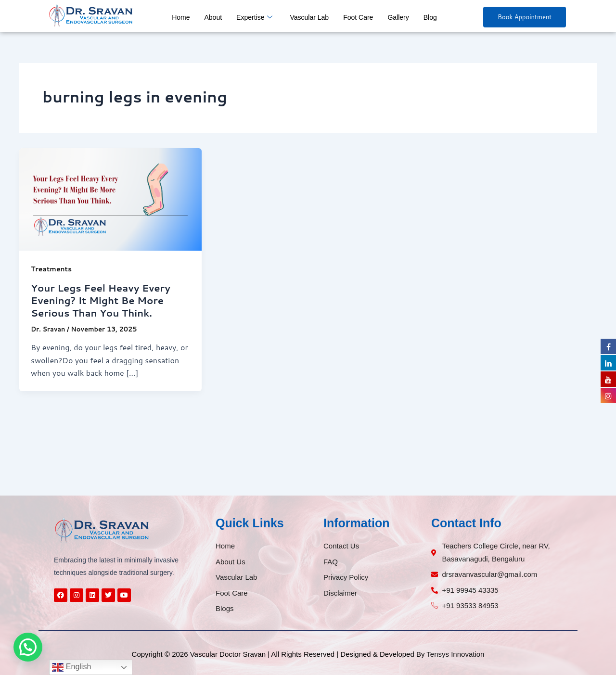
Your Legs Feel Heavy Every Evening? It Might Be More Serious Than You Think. (101, 300)
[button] (28, 647)
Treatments (51, 269)
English (71, 667)
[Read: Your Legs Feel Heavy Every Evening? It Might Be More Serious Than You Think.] (110, 198)
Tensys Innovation (455, 654)
